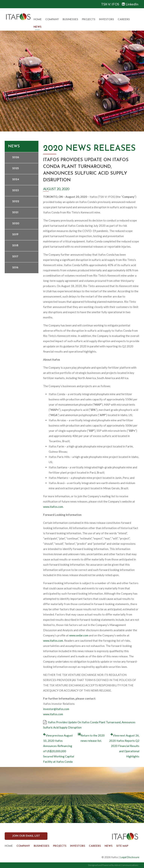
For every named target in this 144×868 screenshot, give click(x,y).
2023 (16, 191)
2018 (15, 246)
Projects (89, 20)
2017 (15, 257)
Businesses (70, 20)
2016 (15, 268)
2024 (16, 180)
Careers (124, 20)
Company (52, 20)
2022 (16, 202)
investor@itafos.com (56, 709)
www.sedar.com (79, 635)
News (37, 27)
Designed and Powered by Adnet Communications (113, 865)
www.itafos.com (53, 507)
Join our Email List (26, 836)
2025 (16, 169)
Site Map (122, 846)
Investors (106, 20)
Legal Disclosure (130, 857)
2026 (16, 158)
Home (38, 20)
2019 (15, 235)
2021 (15, 213)
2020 (16, 224)
